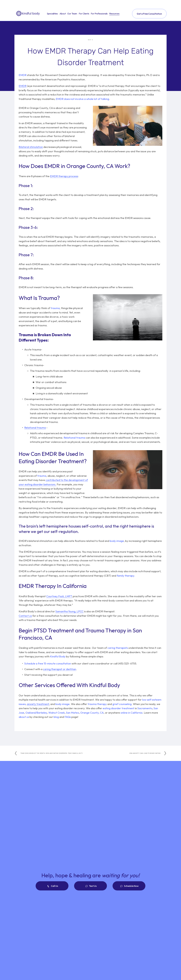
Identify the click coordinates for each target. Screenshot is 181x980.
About (63, 14)
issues (22, 704)
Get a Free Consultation (149, 14)
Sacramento (145, 708)
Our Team (72, 14)
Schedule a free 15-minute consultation (48, 663)
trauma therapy (97, 704)
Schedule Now (131, 886)
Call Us (54, 886)
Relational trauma (74, 438)
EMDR (23, 75)
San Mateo (72, 713)
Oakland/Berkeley (36, 713)
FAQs (67, 717)
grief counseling (122, 704)
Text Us (93, 886)
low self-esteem (152, 700)
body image (117, 541)
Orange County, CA (92, 713)
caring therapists (118, 648)
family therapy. (126, 576)
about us (24, 717)
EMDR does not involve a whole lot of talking (82, 99)
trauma (55, 308)
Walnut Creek (56, 713)
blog (56, 717)
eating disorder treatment (118, 708)
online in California (131, 713)
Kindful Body (57, 656)
